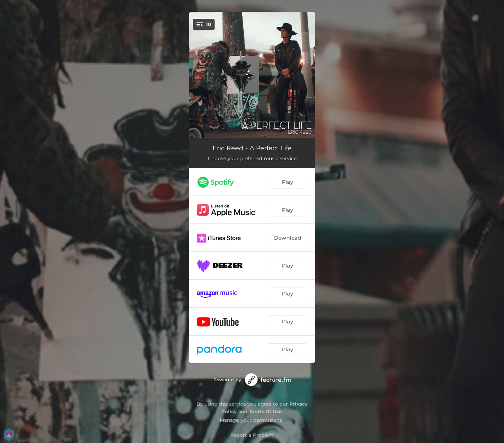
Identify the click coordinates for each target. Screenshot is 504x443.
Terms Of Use (265, 411)
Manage (229, 420)
